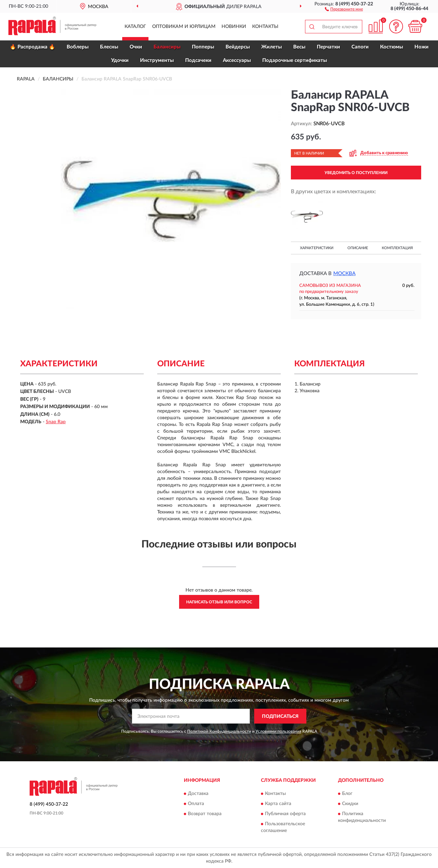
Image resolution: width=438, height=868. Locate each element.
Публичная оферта (285, 814)
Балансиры (167, 47)
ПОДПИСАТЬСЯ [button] (280, 716)
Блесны (109, 47)
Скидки (350, 804)
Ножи (422, 47)
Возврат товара (205, 814)
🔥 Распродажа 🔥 (32, 47)
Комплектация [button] (397, 248)
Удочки (120, 60)
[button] (344, 9)
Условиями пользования (278, 731)
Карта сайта (278, 804)
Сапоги (360, 47)
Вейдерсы (238, 47)
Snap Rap (56, 422)
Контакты (265, 27)
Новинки (234, 27)
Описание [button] (358, 248)
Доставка (198, 794)
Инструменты (157, 60)
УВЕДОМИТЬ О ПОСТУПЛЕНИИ (356, 173)
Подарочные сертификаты (295, 60)
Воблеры (78, 47)
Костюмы (392, 47)
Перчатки (328, 47)
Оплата (196, 804)
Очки (136, 47)
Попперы (203, 47)
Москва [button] (344, 274)
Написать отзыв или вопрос (219, 602)
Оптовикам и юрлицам (184, 27)
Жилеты (272, 47)
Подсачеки (198, 60)
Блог (347, 794)
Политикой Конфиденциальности (219, 731)
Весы (299, 47)
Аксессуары (237, 60)
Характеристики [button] (317, 248)
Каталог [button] (135, 27)
